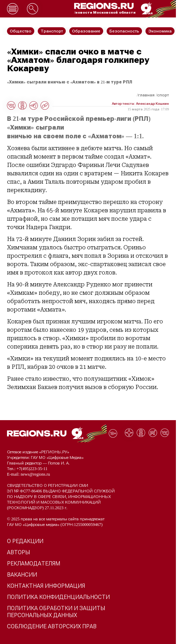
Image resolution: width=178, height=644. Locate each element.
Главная (146, 95)
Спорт (163, 95)
